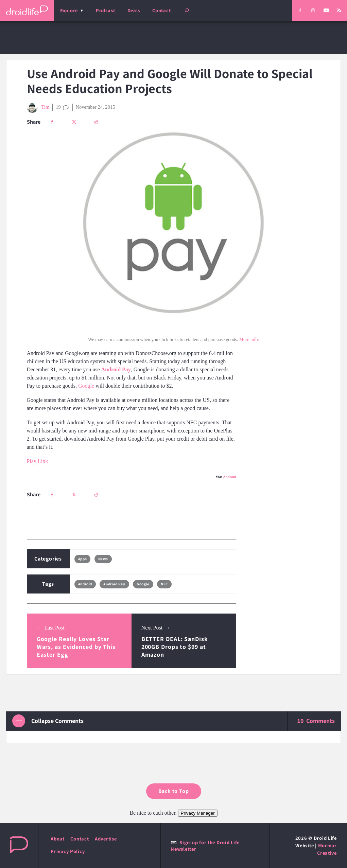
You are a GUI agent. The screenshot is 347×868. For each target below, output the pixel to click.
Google (86, 386)
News (103, 559)
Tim (38, 107)
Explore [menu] (69, 10)
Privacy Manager (198, 813)
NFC (164, 584)
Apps (82, 559)
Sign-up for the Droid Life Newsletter (205, 846)
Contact (161, 10)
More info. (249, 340)
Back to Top (174, 791)
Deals (134, 10)
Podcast (105, 10)
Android (230, 477)
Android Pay (116, 369)
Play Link (38, 461)
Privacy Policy (68, 851)
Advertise (106, 839)
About (58, 839)
